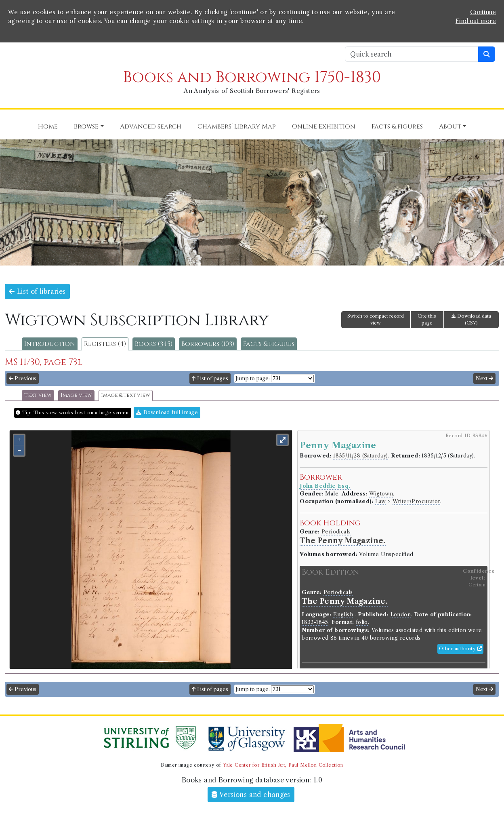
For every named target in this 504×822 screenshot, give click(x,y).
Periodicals (336, 532)
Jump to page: (253, 378)
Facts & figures (269, 344)
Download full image (167, 412)
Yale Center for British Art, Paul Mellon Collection (283, 765)
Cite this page (427, 319)
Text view (38, 395)
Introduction (50, 344)
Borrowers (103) (208, 344)
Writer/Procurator (417, 501)
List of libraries (37, 291)
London (401, 614)
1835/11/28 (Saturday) (360, 456)
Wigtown (381, 494)
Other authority (460, 649)
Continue (483, 12)
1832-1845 (315, 622)
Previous (23, 378)
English (343, 614)
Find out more (476, 21)
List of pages (210, 378)
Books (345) (154, 344)
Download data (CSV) (471, 319)
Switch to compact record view (376, 319)
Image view (76, 395)
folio (362, 622)
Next (484, 378)
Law (380, 501)
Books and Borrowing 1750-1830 (252, 77)
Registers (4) (105, 344)
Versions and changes (251, 795)
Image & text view (126, 395)
